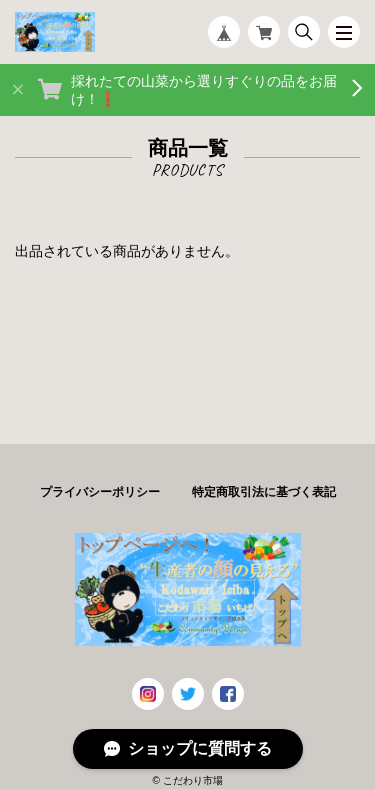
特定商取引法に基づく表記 (264, 492)
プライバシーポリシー (100, 492)
